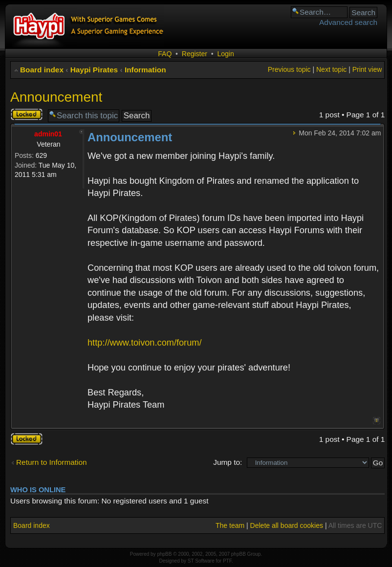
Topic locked (27, 114)
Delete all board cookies (287, 525)
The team (230, 525)
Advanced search (348, 22)
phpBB (164, 554)
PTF (227, 561)
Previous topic (289, 69)
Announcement (56, 97)
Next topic (331, 69)
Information (145, 70)
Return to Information (52, 462)
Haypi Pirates (94, 70)
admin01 (48, 134)
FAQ (165, 54)
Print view (367, 69)
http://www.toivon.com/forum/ (145, 343)
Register (195, 54)
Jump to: (228, 462)
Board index (42, 70)
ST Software (201, 561)
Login (225, 54)
